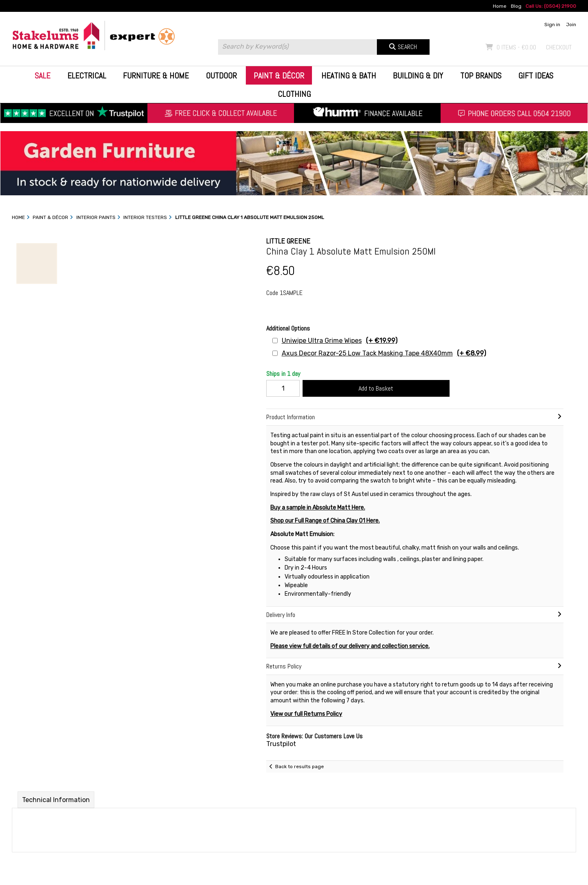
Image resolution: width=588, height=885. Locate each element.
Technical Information (56, 800)
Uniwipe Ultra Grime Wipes (340, 341)
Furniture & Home (156, 76)
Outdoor (221, 76)
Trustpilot (281, 744)
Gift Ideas (536, 76)
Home (500, 6)
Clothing (294, 94)
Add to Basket (376, 388)
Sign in (552, 25)
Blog (516, 6)
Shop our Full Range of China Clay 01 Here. (325, 521)
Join (571, 25)
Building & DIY (418, 76)
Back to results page (300, 767)
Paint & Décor (279, 76)
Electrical (87, 76)
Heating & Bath (349, 76)
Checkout (559, 47)
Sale (42, 76)
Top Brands (481, 76)
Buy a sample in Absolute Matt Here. (318, 508)
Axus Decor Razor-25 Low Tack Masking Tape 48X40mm (384, 353)
